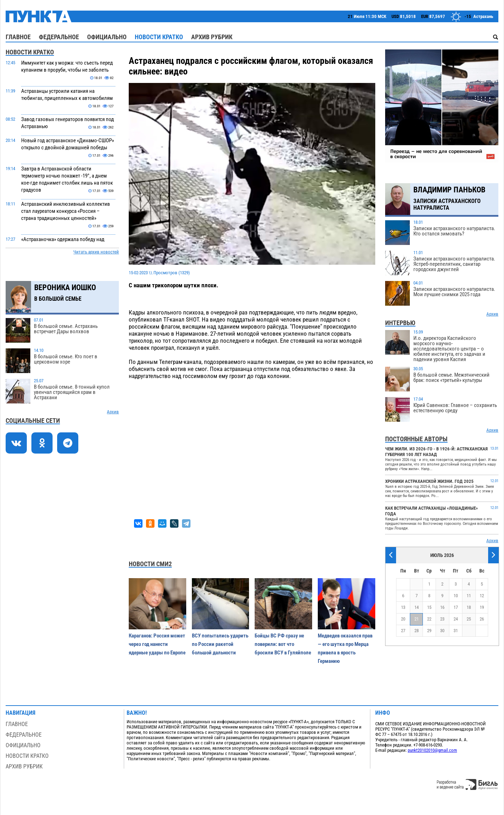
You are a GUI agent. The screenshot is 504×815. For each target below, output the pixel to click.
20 (403, 619)
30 (442, 631)
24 (456, 619)
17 (456, 607)
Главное (18, 37)
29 (429, 631)
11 (469, 596)
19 (482, 607)
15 (429, 607)
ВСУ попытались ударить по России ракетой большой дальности (220, 644)
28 (417, 631)
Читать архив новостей (96, 252)
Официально (107, 37)
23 (442, 619)
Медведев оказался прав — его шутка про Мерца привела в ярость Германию (345, 648)
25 (469, 619)
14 (417, 607)
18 (469, 607)
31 (456, 631)
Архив (113, 412)
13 (403, 607)
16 (442, 607)
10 (456, 596)
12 (482, 596)
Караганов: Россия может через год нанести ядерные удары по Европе (157, 644)
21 (417, 619)
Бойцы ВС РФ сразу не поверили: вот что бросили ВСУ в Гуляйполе (283, 644)
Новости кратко (159, 37)
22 (429, 619)
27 (403, 631)
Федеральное (59, 37)
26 (482, 619)
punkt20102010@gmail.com (432, 750)
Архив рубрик (212, 37)
